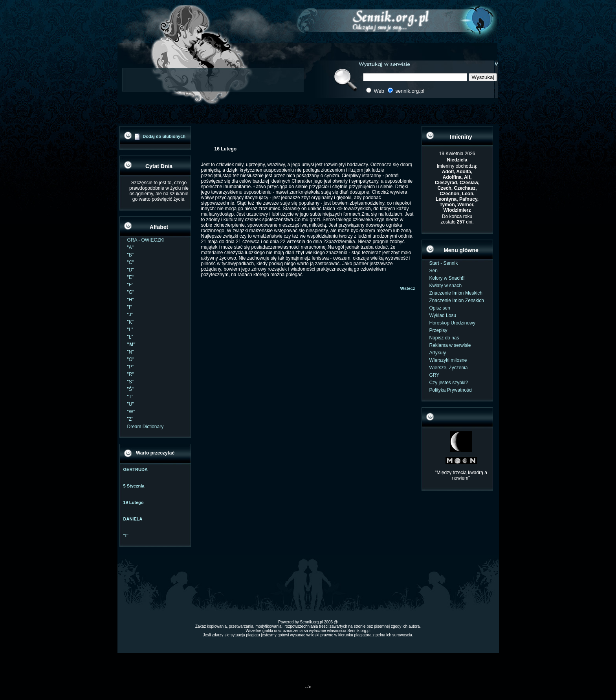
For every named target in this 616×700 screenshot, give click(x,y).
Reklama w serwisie (450, 345)
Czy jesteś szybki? (449, 383)
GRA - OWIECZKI (146, 240)
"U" (131, 404)
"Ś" (131, 389)
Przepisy (438, 330)
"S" (131, 382)
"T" (130, 397)
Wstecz (408, 288)
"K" (131, 322)
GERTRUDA (136, 469)
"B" (131, 255)
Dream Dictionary (146, 427)
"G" (131, 292)
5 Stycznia (134, 486)
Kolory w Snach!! (447, 278)
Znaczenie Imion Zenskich (457, 301)
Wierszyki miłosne (448, 360)
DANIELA (133, 519)
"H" (131, 300)
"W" (131, 412)
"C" (131, 262)
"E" (131, 277)
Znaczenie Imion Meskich (456, 293)
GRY (434, 375)
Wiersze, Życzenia (449, 368)
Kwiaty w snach (446, 286)
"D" (131, 270)
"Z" (130, 419)
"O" (131, 359)
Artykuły (438, 353)
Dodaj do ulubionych (164, 136)
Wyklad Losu (443, 315)
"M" (131, 345)
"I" (130, 307)
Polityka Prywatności (451, 390)
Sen (434, 271)
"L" (130, 330)
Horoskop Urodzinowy (452, 323)
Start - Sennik (444, 263)
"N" (131, 352)
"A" (131, 247)
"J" (130, 315)
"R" (131, 374)
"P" (131, 367)
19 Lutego (134, 502)
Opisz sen (440, 308)
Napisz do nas (444, 338)
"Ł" (130, 337)
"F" (130, 285)
